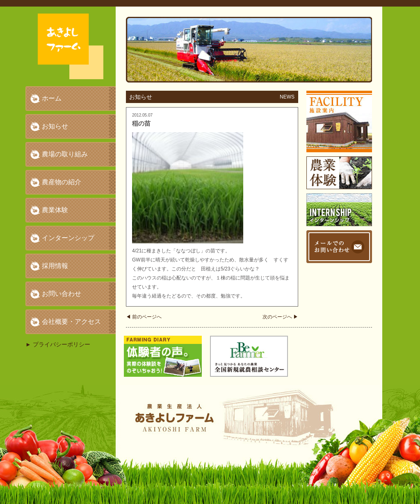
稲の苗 (141, 123)
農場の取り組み (65, 154)
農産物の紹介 (62, 182)
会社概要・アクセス (71, 322)
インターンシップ (68, 238)
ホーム (52, 98)
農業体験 (55, 210)
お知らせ (55, 126)
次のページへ (280, 317)
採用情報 (55, 266)
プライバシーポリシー (62, 344)
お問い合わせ (62, 294)
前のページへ (144, 317)
